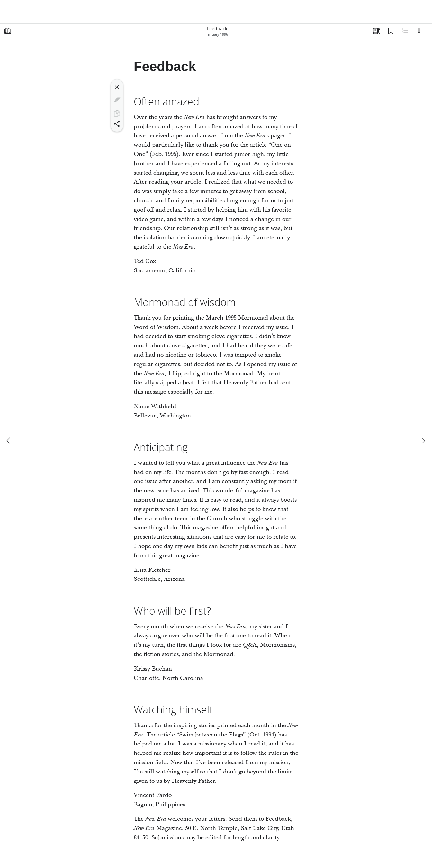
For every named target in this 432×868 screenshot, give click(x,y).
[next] (423, 441)
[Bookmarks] (391, 31)
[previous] (9, 441)
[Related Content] (405, 31)
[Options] (419, 31)
